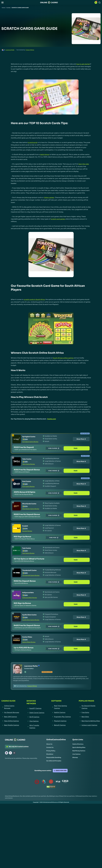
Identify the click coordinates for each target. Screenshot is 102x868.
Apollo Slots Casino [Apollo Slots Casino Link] (29, 615)
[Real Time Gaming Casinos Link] (62, 707)
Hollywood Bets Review (30, 598)
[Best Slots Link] (90, 717)
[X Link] (10, 753)
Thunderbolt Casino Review (31, 575)
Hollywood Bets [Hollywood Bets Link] (28, 593)
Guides (8, 8)
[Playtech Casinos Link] (62, 721)
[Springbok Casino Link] (17, 439)
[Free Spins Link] (90, 713)
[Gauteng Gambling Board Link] (51, 782)
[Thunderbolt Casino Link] (17, 573)
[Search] (99, 3)
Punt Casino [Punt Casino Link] (27, 481)
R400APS (65, 626)
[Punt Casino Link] (17, 484)
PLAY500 (65, 448)
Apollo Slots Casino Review (31, 620)
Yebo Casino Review (29, 464)
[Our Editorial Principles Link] (54, 761)
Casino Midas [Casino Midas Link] (27, 637)
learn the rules (84, 164)
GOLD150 (65, 649)
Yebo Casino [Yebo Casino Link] (27, 459)
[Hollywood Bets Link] (17, 595)
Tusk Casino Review (28, 553)
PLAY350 (65, 582)
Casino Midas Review (29, 642)
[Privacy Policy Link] (51, 751)
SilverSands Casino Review (31, 509)
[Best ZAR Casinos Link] (11, 717)
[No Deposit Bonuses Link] (11, 713)
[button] (2, 3)
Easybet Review (27, 531)
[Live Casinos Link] (76, 754)
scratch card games (58, 219)
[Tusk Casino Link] (17, 551)
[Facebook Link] (7, 753)
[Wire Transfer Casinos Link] (36, 727)
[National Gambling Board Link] (58, 782)
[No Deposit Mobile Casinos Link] (90, 707)
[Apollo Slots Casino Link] (17, 617)
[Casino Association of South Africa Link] (65, 782)
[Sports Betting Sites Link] (79, 747)
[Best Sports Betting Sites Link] (90, 721)
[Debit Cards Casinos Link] (36, 713)
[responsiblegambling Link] (44, 782)
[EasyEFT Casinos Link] (36, 708)
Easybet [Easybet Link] (25, 526)
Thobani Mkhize (30, 50)
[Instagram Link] (14, 753)
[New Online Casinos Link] (11, 721)
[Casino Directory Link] (78, 744)
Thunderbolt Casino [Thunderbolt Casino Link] (29, 570)
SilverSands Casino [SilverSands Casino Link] (29, 504)
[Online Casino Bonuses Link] (11, 707)
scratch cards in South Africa (34, 299)
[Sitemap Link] (75, 757)
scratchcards (33, 142)
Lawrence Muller (10, 50)
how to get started (83, 64)
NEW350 (65, 471)
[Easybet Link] (17, 528)
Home (3, 8)
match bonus (45, 154)
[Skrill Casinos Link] (36, 717)
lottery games (49, 197)
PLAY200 (65, 493)
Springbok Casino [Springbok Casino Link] (29, 437)
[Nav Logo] (49, 2)
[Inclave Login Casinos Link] (90, 725)
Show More (81, 439)
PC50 (65, 538)
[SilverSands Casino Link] (17, 506)
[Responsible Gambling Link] (54, 757)
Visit (81, 448)
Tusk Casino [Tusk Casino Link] (27, 548)
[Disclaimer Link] (50, 754)
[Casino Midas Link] (17, 639)
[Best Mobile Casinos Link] (11, 725)
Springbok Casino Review (30, 442)
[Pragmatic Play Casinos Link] (62, 717)
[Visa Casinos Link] (36, 721)
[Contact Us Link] (50, 747)
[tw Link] (25, 672)
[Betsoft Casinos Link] (62, 725)
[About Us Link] (49, 744)
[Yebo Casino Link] (17, 461)
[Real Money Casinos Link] (79, 751)
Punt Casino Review (28, 486)
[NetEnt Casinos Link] (62, 713)
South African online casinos (63, 358)
